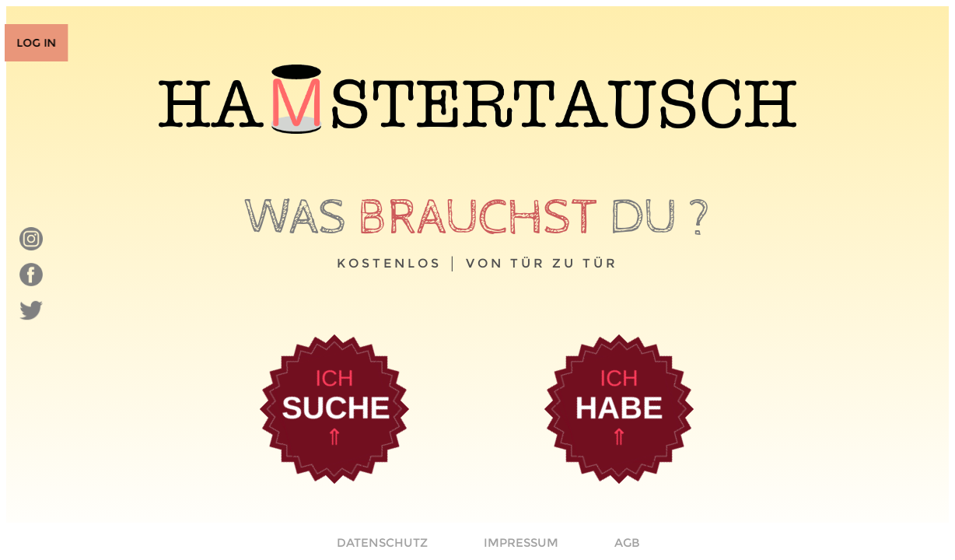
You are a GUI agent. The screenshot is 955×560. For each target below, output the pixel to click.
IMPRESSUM (521, 542)
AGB (627, 542)
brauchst (478, 218)
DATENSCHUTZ (382, 542)
